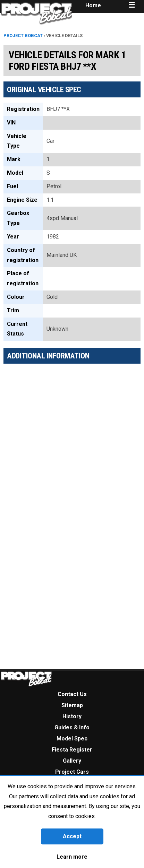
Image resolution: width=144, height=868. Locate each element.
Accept (72, 836)
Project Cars (72, 772)
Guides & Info (72, 727)
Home (93, 5)
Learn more (72, 857)
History (72, 716)
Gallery (72, 761)
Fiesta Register (72, 750)
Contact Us (72, 694)
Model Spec (72, 739)
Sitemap (72, 705)
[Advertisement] (65, 437)
